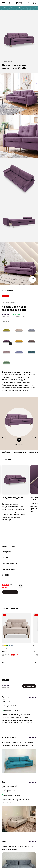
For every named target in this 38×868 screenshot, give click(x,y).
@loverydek (9, 706)
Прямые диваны (9, 290)
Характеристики (20, 453)
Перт (35, 652)
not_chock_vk (10, 786)
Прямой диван (7, 649)
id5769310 (8, 701)
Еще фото (33, 279)
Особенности (7, 453)
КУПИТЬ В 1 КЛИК (28, 592)
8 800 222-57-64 (29, 3)
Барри (5, 652)
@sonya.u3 (8, 791)
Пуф (35, 649)
